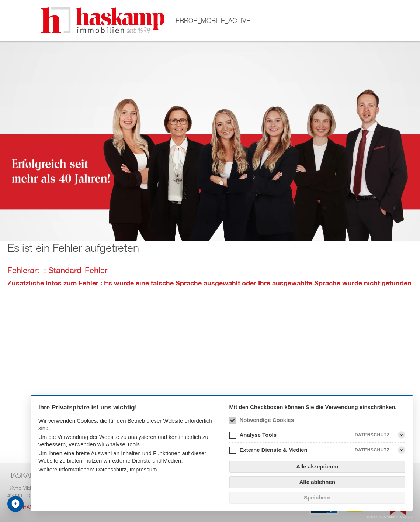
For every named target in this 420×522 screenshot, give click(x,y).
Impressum (143, 469)
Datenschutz (111, 469)
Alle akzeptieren (317, 466)
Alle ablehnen (317, 482)
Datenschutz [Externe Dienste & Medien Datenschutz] (372, 450)
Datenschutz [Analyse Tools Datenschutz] (372, 435)
